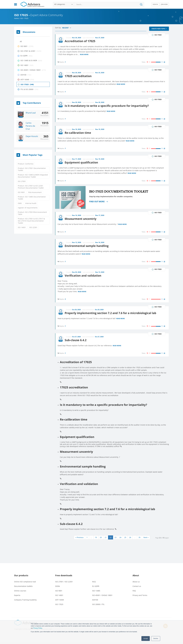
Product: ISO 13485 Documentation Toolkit (32, 198)
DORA (58, 589)
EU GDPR (96, 589)
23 (115, 540)
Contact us (137, 589)
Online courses (20, 593)
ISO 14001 (22, 227)
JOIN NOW (164, 4)
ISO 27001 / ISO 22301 (64, 584)
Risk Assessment (35, 192)
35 (139, 540)
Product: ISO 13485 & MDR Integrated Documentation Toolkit (33, 176)
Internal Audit (31, 203)
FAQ (134, 593)
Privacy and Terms (140, 598)
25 (125, 540)
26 (130, 540)
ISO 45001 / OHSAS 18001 (102, 598)
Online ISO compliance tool (25, 584)
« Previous (79, 540)
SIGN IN (155, 4)
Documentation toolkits (23, 589)
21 (106, 540)
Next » (146, 540)
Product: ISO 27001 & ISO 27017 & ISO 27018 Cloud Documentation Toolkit (31, 221)
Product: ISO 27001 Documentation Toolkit (32, 169)
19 (96, 540)
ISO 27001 (22, 181)
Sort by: (58, 28)
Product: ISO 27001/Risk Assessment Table (32, 213)
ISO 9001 (21, 192)
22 (111, 540)
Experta (17, 598)
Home (16, 18)
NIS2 (94, 584)
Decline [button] (156, 639)
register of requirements (28, 208)
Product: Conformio (26, 164)
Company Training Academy (25, 602)
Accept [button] (146, 639)
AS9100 (95, 602)
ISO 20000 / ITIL (98, 607)
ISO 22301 (33, 227)
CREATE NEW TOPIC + (159, 29)
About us (136, 584)
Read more (84, 54)
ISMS (20, 203)
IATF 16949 (60, 602)
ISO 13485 (96, 593)
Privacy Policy (38, 628)
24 (120, 540)
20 (101, 540)
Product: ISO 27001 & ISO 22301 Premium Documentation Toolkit (31, 187)
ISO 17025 (59, 607)
